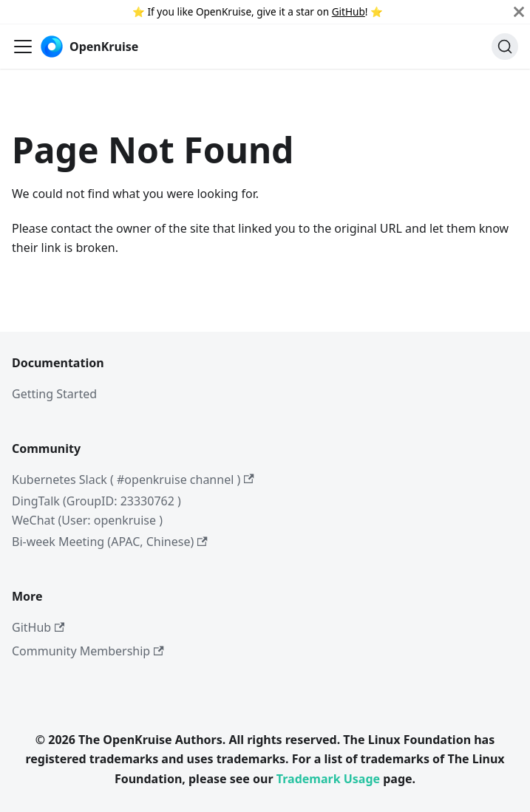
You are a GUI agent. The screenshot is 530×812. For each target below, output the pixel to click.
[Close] (519, 12)
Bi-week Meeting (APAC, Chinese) (110, 542)
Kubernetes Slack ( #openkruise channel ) (133, 480)
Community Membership (88, 651)
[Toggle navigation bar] (23, 47)
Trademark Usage (328, 779)
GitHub (349, 11)
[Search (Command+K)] (505, 47)
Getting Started (54, 394)
